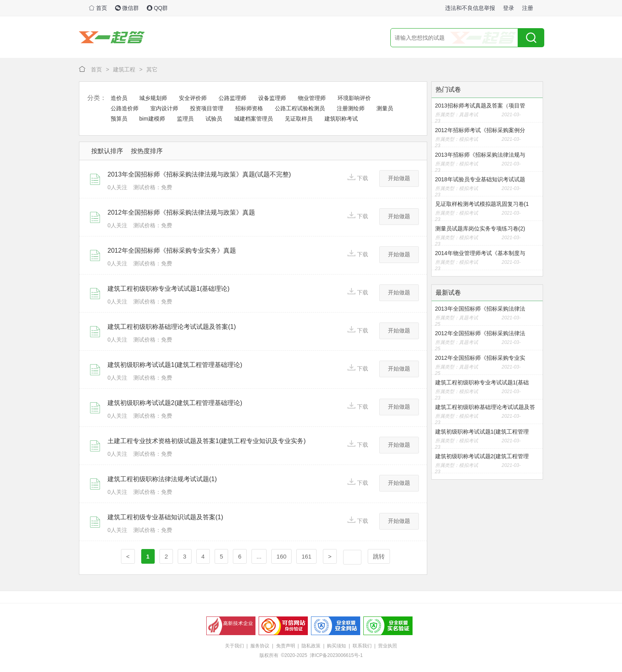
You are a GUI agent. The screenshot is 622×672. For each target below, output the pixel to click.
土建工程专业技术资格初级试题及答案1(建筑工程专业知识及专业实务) (207, 441)
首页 (98, 8)
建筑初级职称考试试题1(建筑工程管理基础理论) (175, 365)
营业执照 (388, 646)
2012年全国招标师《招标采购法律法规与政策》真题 (181, 212)
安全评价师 (193, 98)
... (259, 556)
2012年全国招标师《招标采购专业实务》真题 (172, 251)
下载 (358, 178)
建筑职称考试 (341, 119)
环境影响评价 (354, 98)
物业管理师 (312, 98)
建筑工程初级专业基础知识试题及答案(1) (165, 517)
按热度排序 (147, 151)
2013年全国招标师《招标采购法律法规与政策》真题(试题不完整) (199, 174)
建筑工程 (124, 69)
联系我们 (362, 646)
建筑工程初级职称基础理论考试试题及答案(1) (172, 327)
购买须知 (336, 646)
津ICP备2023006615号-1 (336, 655)
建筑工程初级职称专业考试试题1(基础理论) (169, 289)
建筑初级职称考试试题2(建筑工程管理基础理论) (175, 403)
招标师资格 (249, 108)
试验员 (214, 119)
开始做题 (399, 178)
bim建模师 (152, 119)
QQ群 (157, 8)
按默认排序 (107, 151)
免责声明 (286, 646)
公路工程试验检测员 (300, 108)
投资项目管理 (207, 108)
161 (306, 556)
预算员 (119, 119)
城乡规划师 (153, 98)
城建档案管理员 (253, 119)
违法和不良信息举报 (470, 8)
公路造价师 (125, 108)
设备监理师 (272, 98)
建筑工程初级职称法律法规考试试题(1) (162, 479)
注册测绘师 (351, 108)
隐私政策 (311, 646)
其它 (152, 69)
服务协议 (260, 646)
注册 (528, 8)
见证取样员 (299, 119)
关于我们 (234, 646)
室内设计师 (164, 108)
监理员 (185, 119)
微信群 (127, 8)
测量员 (385, 108)
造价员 (119, 98)
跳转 (379, 556)
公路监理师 (232, 98)
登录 (509, 8)
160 (281, 556)
